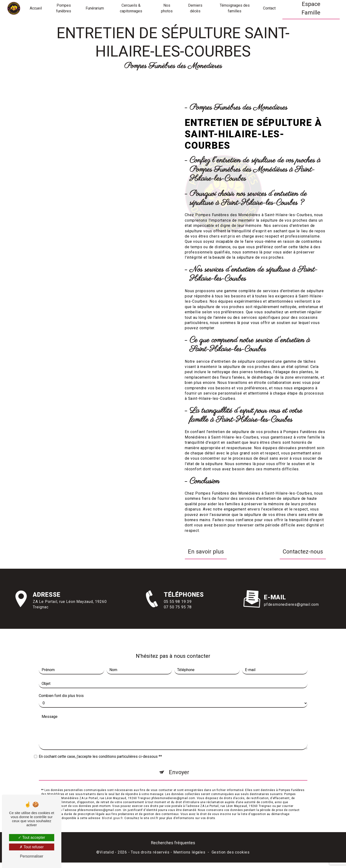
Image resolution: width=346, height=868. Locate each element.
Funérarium (95, 8)
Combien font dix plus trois (61, 680)
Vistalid (107, 852)
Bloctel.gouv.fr (112, 802)
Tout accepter (32, 837)
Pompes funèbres (64, 8)
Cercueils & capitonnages (131, 8)
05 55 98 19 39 (178, 617)
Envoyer (179, 757)
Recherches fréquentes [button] (173, 843)
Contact (269, 8)
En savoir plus (206, 552)
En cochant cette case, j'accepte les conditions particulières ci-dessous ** (100, 741)
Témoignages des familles (235, 8)
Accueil (36, 8)
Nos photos (167, 8)
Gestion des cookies (231, 852)
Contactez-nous (303, 552)
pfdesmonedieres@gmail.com (291, 589)
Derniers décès (195, 8)
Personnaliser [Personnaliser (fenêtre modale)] (32, 856)
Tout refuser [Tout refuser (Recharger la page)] (32, 847)
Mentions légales (189, 852)
